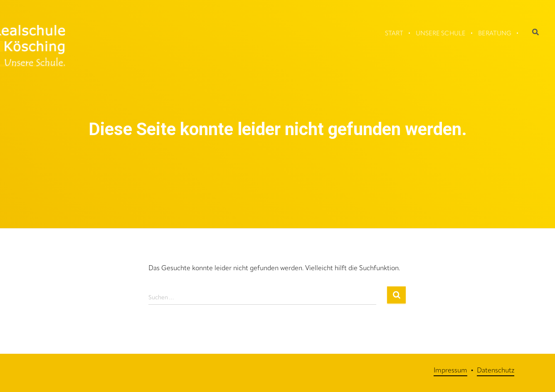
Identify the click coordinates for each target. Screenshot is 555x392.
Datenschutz (496, 371)
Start (394, 34)
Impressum (450, 371)
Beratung (495, 34)
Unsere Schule (441, 34)
